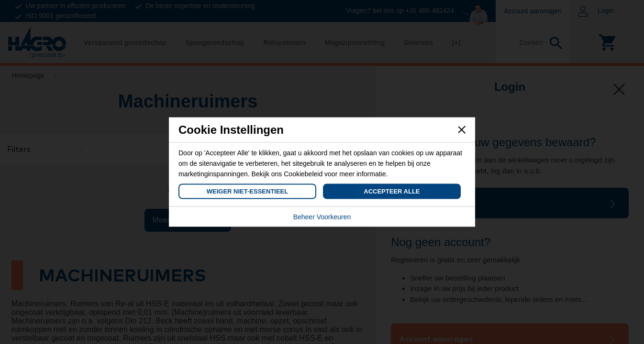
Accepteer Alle (392, 191)
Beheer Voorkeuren (322, 217)
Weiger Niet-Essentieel (247, 191)
